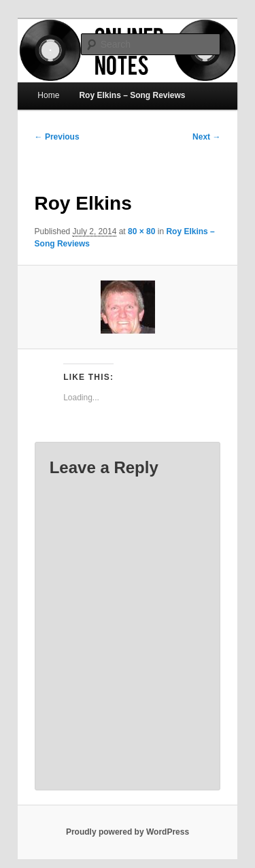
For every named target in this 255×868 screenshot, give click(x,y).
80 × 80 (141, 231)
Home (48, 95)
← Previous (57, 137)
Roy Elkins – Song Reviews (132, 95)
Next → (206, 137)
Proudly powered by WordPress (128, 832)
